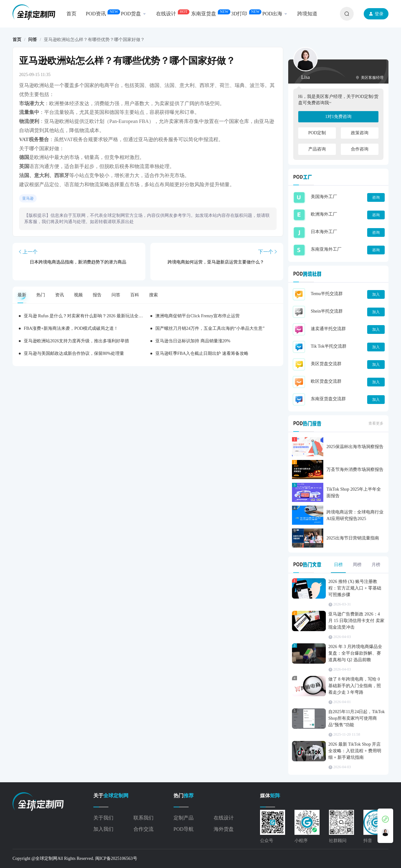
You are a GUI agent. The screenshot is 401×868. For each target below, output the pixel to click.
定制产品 (184, 818)
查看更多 (376, 423)
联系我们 (143, 818)
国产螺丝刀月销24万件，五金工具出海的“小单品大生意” (210, 328)
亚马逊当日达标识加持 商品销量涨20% (193, 341)
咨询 (376, 197)
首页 (17, 40)
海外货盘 (224, 829)
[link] (17, 40)
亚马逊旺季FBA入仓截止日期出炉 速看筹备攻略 (202, 353)
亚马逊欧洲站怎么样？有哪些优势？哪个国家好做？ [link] (94, 40)
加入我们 (103, 829)
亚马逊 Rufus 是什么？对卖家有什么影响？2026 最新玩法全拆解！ (88, 316)
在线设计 (224, 818)
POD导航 (184, 829)
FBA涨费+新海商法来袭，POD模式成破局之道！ (71, 328)
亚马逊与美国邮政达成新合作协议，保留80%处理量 (74, 353)
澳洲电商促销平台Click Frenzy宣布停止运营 (198, 316)
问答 (33, 40)
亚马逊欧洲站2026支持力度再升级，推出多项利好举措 (76, 341)
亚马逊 (28, 198)
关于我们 (103, 818)
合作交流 (143, 829)
